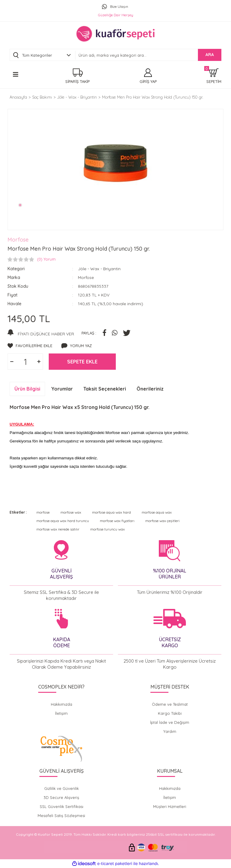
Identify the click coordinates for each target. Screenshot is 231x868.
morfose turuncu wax (108, 529)
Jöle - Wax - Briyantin (99, 269)
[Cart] (214, 76)
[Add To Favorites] (30, 346)
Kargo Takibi (170, 713)
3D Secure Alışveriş (61, 797)
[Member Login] (148, 76)
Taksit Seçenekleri (105, 389)
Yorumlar (62, 389)
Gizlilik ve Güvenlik (62, 788)
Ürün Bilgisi (27, 389)
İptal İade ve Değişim (170, 722)
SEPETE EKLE (82, 361)
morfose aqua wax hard (111, 512)
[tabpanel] (115, 163)
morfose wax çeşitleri (162, 521)
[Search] (148, 55)
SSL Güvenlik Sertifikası (62, 806)
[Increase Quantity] (39, 362)
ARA (210, 55)
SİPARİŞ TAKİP (77, 81)
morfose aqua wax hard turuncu (63, 521)
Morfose (18, 240)
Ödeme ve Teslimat (170, 704)
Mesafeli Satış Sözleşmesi (61, 816)
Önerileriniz (150, 389)
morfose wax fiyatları (117, 521)
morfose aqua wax (157, 512)
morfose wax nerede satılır (58, 529)
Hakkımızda (62, 704)
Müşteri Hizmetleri (170, 806)
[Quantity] (25, 362)
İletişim (61, 713)
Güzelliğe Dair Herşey (116, 15)
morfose (43, 512)
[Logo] (115, 34)
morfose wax (71, 512)
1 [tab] (20, 205)
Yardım (170, 731)
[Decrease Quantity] (12, 362)
